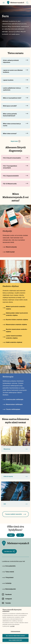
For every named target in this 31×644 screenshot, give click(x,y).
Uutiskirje (7, 583)
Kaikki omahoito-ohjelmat (12, 342)
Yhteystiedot (8, 577)
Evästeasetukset (16, 631)
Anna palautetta (9, 566)
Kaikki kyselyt (9, 252)
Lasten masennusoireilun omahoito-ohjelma (12, 337)
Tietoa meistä (8, 572)
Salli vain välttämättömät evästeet (15, 636)
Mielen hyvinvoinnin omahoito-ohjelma (14, 308)
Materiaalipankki (9, 589)
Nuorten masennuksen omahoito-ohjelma (15, 330)
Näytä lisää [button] (16, 141)
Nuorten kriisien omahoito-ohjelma (15, 320)
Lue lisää (12, 626)
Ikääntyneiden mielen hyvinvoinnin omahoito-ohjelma (15, 314)
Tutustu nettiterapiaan (11, 409)
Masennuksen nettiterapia (13, 404)
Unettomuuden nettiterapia (13, 399)
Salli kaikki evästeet (15, 640)
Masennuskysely (10, 247)
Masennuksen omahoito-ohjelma (15, 324)
